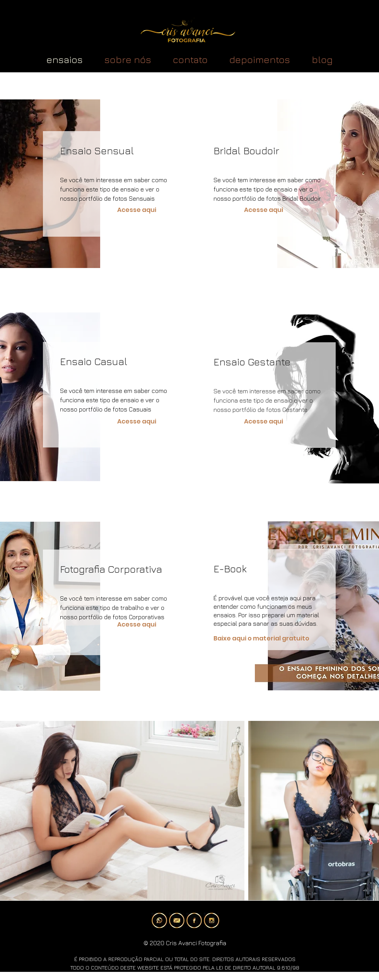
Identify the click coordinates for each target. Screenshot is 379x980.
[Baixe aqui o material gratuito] (271, 639)
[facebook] (194, 920)
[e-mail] (177, 920)
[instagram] (212, 920)
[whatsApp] (159, 920)
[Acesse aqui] (137, 210)
